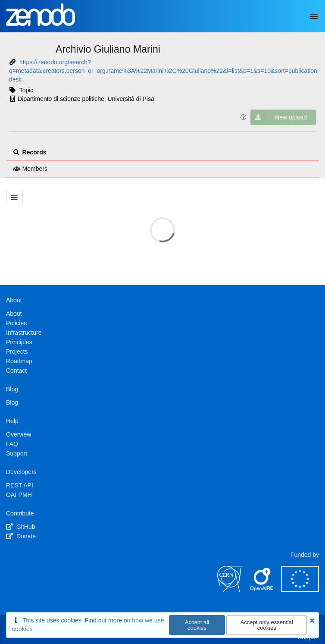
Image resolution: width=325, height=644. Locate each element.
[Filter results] (14, 198)
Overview (19, 434)
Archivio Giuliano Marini (108, 49)
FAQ (12, 444)
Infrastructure (24, 333)
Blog (12, 402)
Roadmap (19, 361)
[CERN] (230, 590)
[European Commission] (300, 590)
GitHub (20, 527)
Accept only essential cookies (267, 625)
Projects (17, 352)
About (14, 314)
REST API (20, 485)
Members (30, 169)
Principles (19, 342)
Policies (16, 323)
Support (17, 453)
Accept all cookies (197, 625)
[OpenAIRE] (262, 590)
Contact (16, 371)
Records (30, 152)
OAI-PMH (19, 495)
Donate (21, 536)
